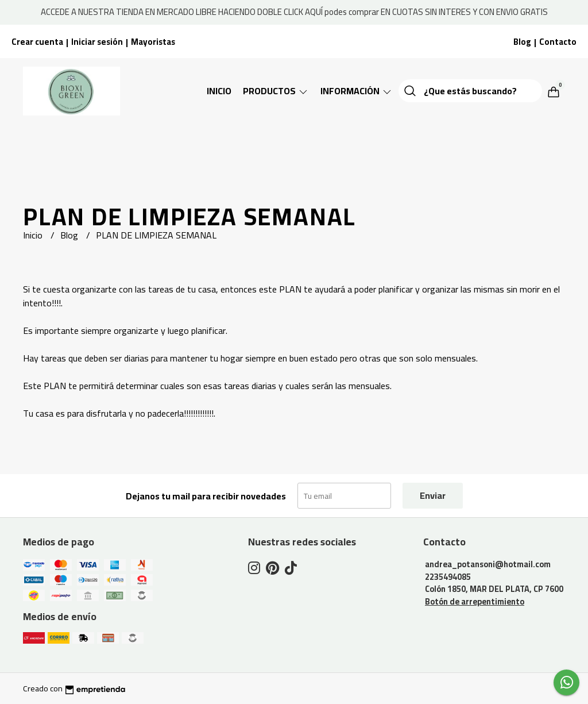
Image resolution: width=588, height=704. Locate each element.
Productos (276, 91)
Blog (522, 42)
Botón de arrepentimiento (475, 601)
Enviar (433, 495)
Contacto (558, 42)
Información (357, 91)
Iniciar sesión (97, 42)
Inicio (219, 91)
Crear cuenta (37, 42)
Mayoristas (153, 42)
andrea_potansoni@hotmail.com (488, 564)
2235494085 (448, 577)
